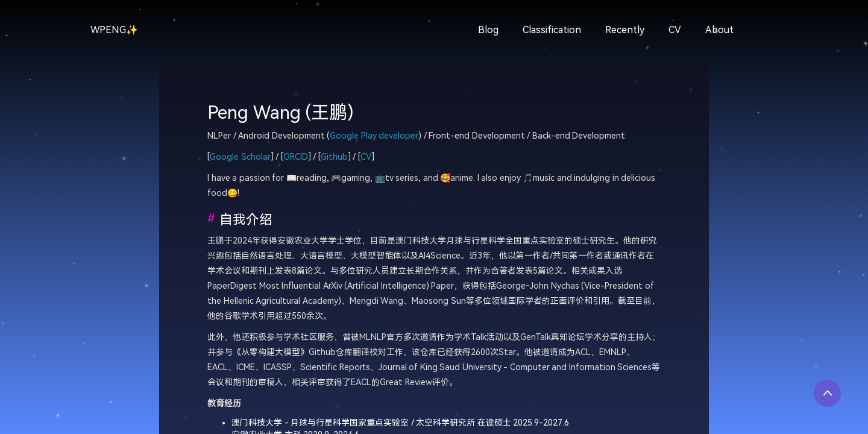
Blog (488, 30)
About (719, 30)
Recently (625, 30)
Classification (552, 30)
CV (675, 30)
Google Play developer (374, 136)
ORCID (296, 157)
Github (334, 157)
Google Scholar (240, 157)
